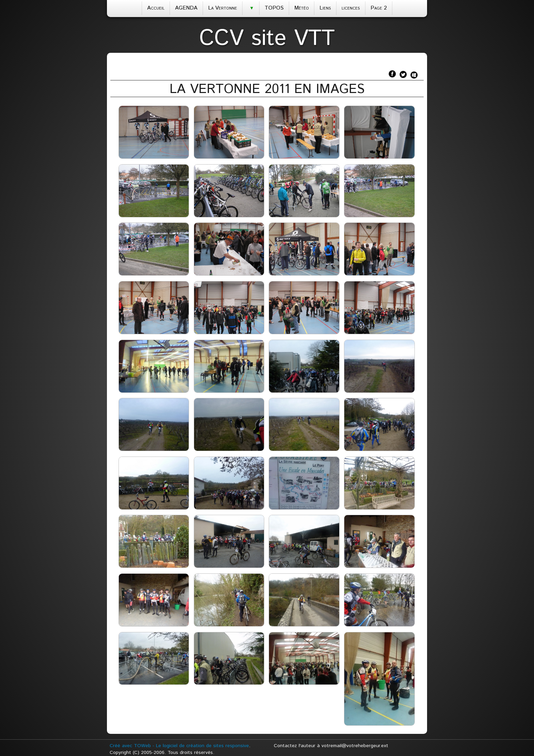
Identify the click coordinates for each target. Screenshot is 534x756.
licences (351, 8)
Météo (302, 8)
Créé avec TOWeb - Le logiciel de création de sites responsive (179, 746)
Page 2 (379, 8)
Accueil (156, 8)
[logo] (267, 36)
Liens (325, 8)
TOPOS (274, 8)
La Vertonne (223, 8)
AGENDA (186, 8)
